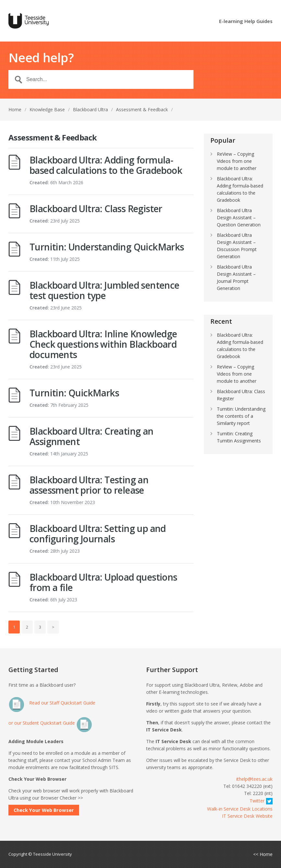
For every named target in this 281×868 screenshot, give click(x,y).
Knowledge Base (47, 109)
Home (15, 109)
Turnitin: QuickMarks (74, 393)
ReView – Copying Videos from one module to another (237, 161)
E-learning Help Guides (246, 22)
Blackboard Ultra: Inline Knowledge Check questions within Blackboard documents (103, 344)
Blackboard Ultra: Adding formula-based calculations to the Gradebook (106, 165)
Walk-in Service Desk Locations (240, 809)
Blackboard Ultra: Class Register (96, 209)
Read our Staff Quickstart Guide (52, 703)
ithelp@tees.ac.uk (254, 779)
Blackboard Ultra (90, 109)
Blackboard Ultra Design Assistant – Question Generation (239, 217)
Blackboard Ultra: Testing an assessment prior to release (89, 485)
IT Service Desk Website (247, 816)
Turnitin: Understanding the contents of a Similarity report (241, 416)
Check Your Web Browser (44, 810)
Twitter (261, 801)
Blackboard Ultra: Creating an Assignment (92, 436)
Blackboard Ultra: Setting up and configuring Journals (98, 534)
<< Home (263, 854)
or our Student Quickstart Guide (50, 723)
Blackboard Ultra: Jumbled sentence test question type (105, 290)
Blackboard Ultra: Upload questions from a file (103, 582)
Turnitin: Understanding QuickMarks (107, 247)
